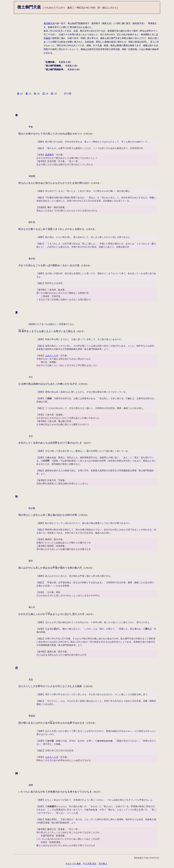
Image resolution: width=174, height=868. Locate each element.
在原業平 (49, 155)
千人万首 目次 (90, 864)
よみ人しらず (52, 356)
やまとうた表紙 (73, 864)
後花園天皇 (49, 23)
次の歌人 (103, 864)
